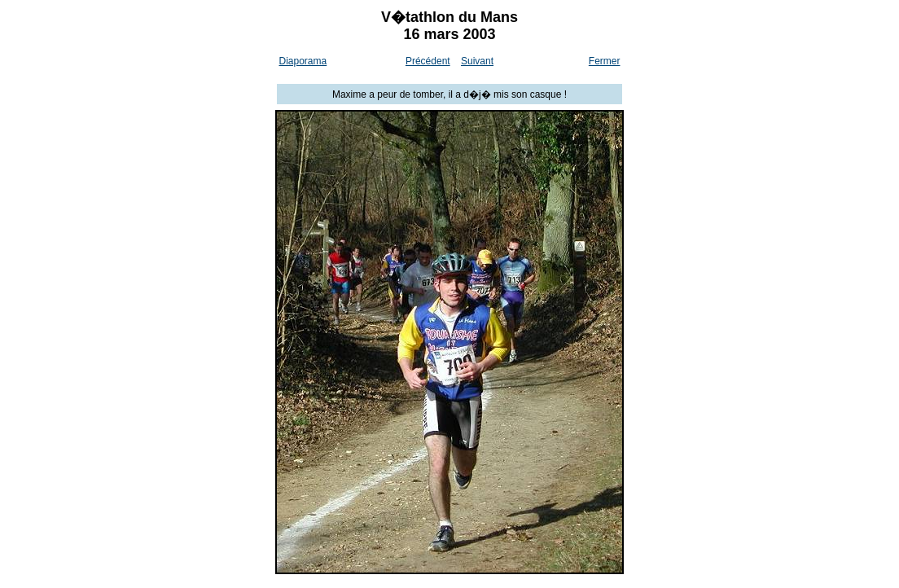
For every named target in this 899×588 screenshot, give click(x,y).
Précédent (428, 61)
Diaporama (303, 61)
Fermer (605, 61)
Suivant (477, 61)
